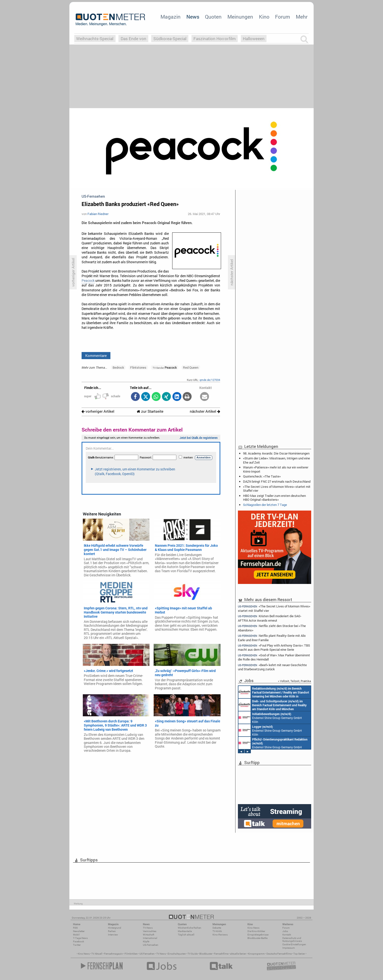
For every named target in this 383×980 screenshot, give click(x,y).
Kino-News (253, 928)
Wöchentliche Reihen (190, 928)
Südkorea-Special (170, 39)
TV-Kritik (217, 931)
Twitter (77, 945)
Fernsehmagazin (113, 954)
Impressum (289, 948)
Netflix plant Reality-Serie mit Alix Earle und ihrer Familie (272, 638)
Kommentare (96, 355)
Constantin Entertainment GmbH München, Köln (274, 692)
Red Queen (191, 367)
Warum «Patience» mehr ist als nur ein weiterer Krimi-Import (276, 469)
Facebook (79, 941)
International (150, 938)
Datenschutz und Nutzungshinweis (292, 940)
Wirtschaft (149, 935)
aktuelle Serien (238, 954)
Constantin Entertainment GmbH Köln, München (272, 705)
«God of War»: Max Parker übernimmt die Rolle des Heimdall (274, 657)
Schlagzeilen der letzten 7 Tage (265, 505)
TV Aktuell (97, 954)
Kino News (84, 954)
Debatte (217, 928)
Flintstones (138, 367)
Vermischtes (150, 931)
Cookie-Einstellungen (294, 944)
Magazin (170, 17)
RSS (75, 928)
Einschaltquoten (177, 954)
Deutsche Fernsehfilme (279, 954)
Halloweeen (254, 39)
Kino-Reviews (220, 935)
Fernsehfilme (221, 954)
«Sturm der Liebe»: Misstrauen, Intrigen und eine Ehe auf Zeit (277, 460)
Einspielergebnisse (258, 935)
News (193, 17)
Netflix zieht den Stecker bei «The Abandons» (272, 628)
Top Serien (299, 954)
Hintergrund (115, 928)
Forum (282, 17)
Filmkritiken (131, 954)
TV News (161, 954)
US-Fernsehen (151, 945)
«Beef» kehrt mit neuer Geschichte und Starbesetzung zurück (272, 667)
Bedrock (118, 367)
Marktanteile (185, 931)
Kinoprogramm (256, 954)
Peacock (88, 281)
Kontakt (287, 935)
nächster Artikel (205, 411)
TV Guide (193, 954)
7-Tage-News (80, 938)
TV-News (148, 928)
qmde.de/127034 (210, 380)
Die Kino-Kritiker (256, 931)
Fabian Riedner (98, 214)
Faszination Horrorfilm (215, 39)
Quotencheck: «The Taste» (262, 476)
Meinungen (240, 17)
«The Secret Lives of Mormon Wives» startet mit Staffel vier (277, 489)
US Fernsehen (147, 954)
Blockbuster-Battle (257, 938)
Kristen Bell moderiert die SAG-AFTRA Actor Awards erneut (270, 618)
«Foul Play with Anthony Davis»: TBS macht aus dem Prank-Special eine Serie (274, 647)
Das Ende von (133, 39)
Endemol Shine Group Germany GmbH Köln (270, 718)
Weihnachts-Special (95, 39)
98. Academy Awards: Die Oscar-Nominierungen (276, 453)
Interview (113, 935)
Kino (264, 17)
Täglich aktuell (186, 935)
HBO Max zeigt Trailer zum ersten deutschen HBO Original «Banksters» (274, 498)
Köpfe (146, 941)
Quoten (213, 17)
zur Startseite (150, 411)
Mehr (302, 17)
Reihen (112, 931)
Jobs (285, 931)
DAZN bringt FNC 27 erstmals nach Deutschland (277, 481)
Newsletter (79, 931)
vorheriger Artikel (98, 411)
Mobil (76, 935)
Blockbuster (206, 954)
